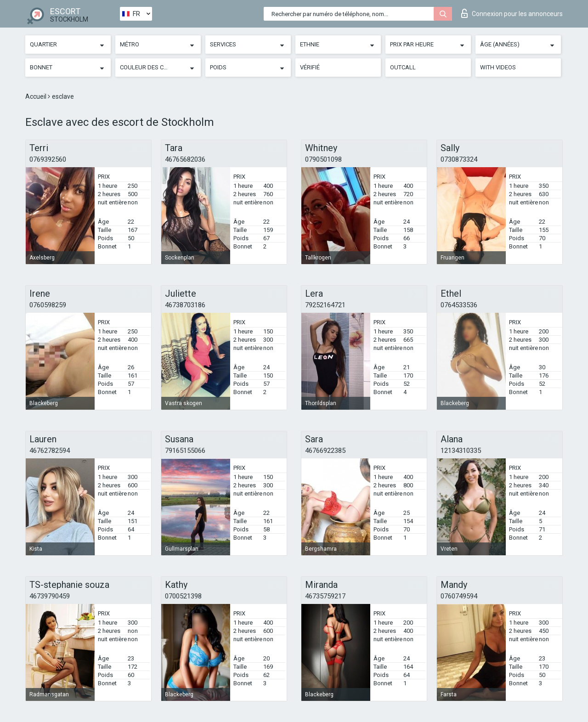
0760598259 (48, 305)
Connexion (512, 13)
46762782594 (50, 451)
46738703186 (185, 305)
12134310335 (461, 451)
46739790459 (50, 596)
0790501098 (323, 159)
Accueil (37, 96)
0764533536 (459, 305)
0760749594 (459, 596)
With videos (498, 67)
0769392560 (48, 159)
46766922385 (325, 451)
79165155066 (185, 451)
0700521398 (183, 596)
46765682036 (185, 159)
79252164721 (325, 305)
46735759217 (325, 596)
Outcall (403, 67)
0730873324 (459, 159)
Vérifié (310, 67)
